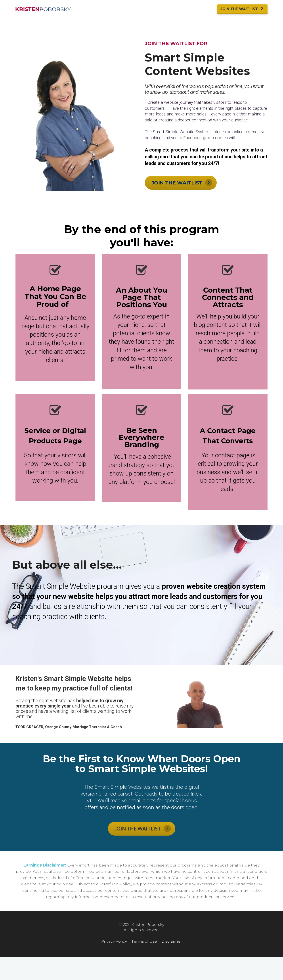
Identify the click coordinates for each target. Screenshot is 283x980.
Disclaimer (172, 941)
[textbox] (141, 296)
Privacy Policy (114, 941)
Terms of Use (144, 941)
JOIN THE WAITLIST (242, 9)
